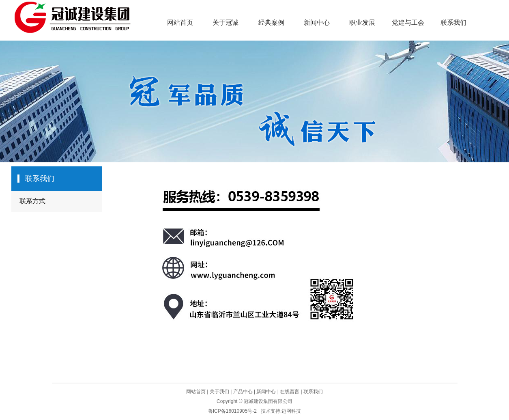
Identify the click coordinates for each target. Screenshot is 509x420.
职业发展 (362, 23)
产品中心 (243, 392)
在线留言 (290, 392)
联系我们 (453, 23)
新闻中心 (317, 23)
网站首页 (180, 23)
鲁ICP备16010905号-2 (232, 411)
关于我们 (219, 392)
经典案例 (271, 23)
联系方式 (32, 201)
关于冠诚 (226, 23)
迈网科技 (291, 411)
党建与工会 (408, 23)
